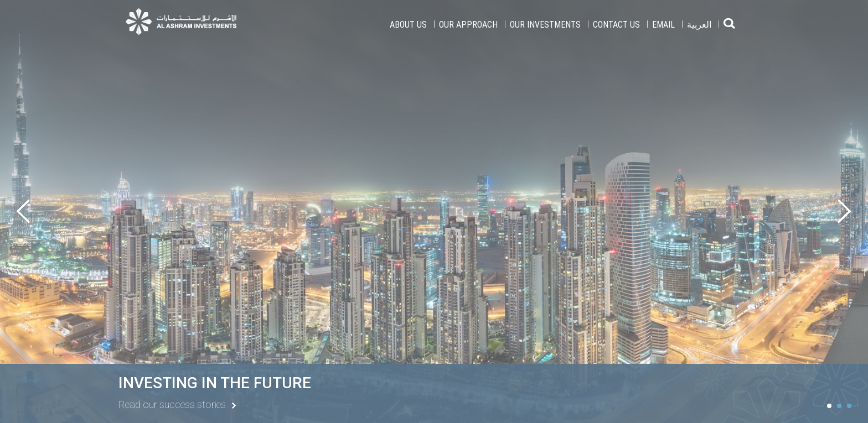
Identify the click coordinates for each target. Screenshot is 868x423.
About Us (408, 24)
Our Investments (545, 24)
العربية (699, 24)
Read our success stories (172, 404)
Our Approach (468, 24)
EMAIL (663, 24)
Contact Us (616, 24)
